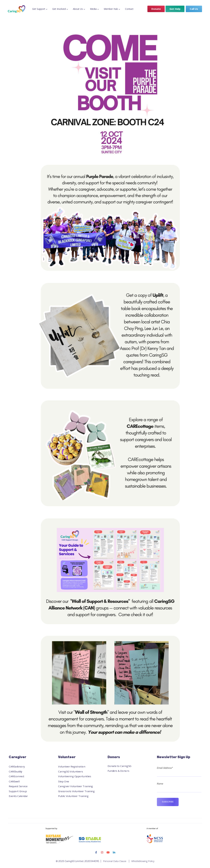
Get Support (39, 9)
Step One (64, 781)
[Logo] (17, 9)
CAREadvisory (17, 767)
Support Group (18, 791)
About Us (78, 9)
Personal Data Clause (115, 861)
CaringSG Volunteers (70, 771)
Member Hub (111, 9)
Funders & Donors (118, 771)
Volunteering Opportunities (75, 776)
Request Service (18, 786)
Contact (129, 9)
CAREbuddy (16, 771)
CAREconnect (17, 776)
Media (93, 9)
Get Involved (59, 9)
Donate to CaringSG (119, 766)
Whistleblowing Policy (143, 861)
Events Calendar (18, 796)
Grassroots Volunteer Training (76, 791)
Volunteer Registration (72, 767)
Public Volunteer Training (73, 796)
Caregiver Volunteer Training (76, 786)
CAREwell (14, 781)
